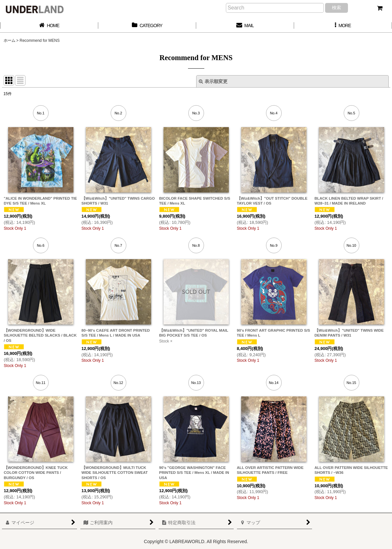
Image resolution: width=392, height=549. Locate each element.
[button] (343, 26)
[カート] (380, 8)
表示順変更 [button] (213, 81)
